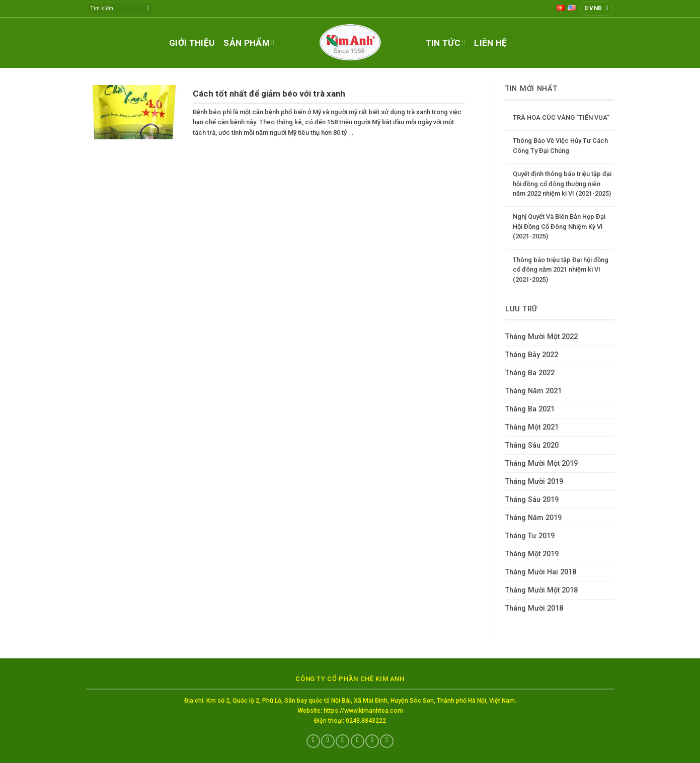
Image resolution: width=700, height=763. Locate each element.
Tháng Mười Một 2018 (541, 590)
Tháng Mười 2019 (534, 482)
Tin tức (446, 43)
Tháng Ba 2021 (530, 409)
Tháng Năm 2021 (533, 391)
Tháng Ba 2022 (530, 373)
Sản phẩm (249, 43)
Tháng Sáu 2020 (532, 445)
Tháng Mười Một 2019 (541, 463)
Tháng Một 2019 (532, 554)
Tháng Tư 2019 (530, 536)
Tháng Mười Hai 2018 (541, 572)
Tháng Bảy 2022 (532, 355)
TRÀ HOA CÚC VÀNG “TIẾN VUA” (561, 117)
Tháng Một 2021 (532, 427)
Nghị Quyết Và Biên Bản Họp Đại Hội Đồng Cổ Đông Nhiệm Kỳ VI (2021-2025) (559, 226)
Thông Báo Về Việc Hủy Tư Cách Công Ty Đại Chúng (560, 145)
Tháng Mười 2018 (534, 608)
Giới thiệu (192, 43)
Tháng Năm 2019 (533, 518)
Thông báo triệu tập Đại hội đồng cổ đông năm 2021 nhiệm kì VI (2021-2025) (561, 270)
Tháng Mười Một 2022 (541, 337)
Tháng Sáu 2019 (532, 500)
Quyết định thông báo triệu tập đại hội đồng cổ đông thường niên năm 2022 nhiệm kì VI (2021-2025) (562, 184)
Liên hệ (490, 43)
